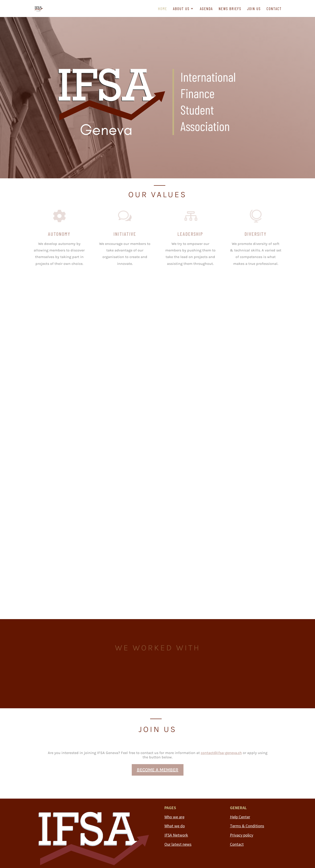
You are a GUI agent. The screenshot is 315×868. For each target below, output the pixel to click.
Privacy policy (242, 835)
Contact (274, 9)
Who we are (174, 817)
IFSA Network (176, 835)
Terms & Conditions (247, 826)
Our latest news (178, 844)
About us (181, 9)
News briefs (230, 9)
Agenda (206, 9)
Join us (254, 9)
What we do (175, 826)
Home (163, 9)
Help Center (240, 817)
